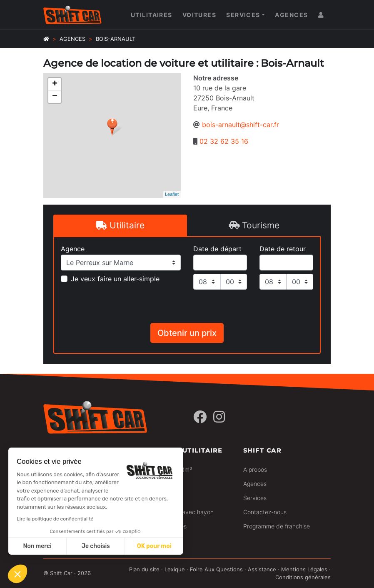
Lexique (175, 569)
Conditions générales (303, 577)
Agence (73, 249)
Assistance (262, 569)
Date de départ (217, 249)
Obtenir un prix (187, 333)
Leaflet (172, 194)
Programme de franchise (277, 526)
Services (243, 15)
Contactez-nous (265, 512)
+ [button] (55, 84)
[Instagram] (219, 417)
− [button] (55, 97)
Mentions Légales (304, 569)
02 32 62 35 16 (224, 141)
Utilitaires (152, 15)
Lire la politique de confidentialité (55, 519)
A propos (255, 469)
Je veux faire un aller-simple (115, 279)
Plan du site (144, 569)
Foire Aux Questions (216, 569)
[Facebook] (200, 417)
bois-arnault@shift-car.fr (241, 125)
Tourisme (254, 225)
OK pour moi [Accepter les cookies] (154, 546)
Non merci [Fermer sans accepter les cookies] (37, 546)
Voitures (199, 15)
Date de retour (283, 249)
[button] (17, 574)
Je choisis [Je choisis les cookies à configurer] (96, 546)
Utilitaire (120, 225)
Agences (291, 15)
